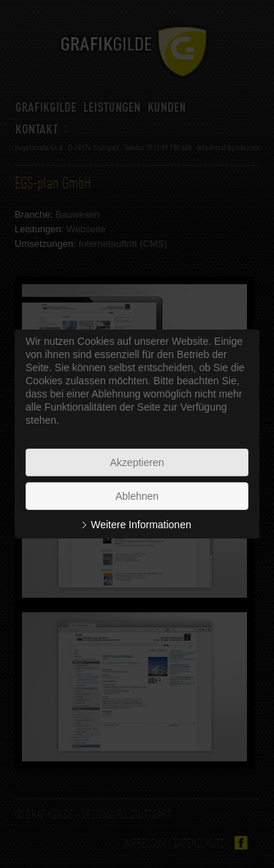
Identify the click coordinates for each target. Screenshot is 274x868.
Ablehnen (137, 496)
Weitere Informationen (141, 525)
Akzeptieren (137, 462)
